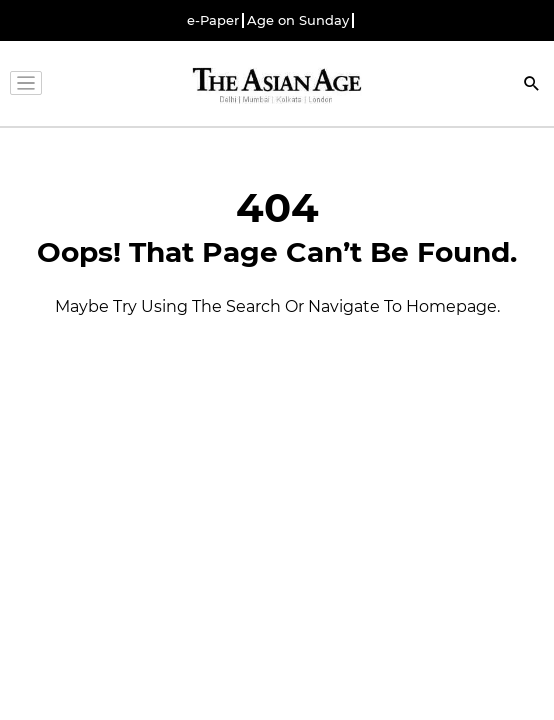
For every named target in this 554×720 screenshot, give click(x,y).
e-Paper (213, 20)
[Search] (532, 85)
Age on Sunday (298, 20)
